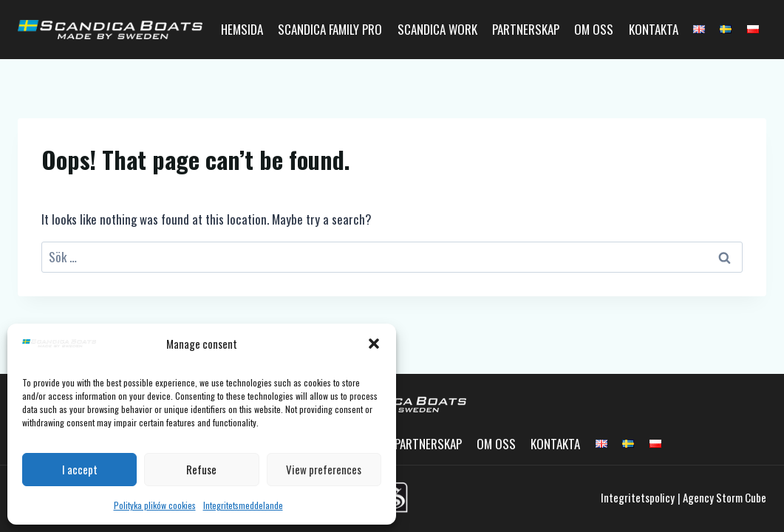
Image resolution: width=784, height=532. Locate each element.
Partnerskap (526, 29)
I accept (80, 469)
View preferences (324, 469)
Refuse (201, 469)
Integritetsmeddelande (243, 505)
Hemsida (242, 29)
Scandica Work (437, 29)
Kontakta (654, 29)
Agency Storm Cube (725, 497)
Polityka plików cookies (155, 505)
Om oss (594, 29)
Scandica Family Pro (330, 29)
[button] (374, 344)
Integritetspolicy (638, 497)
